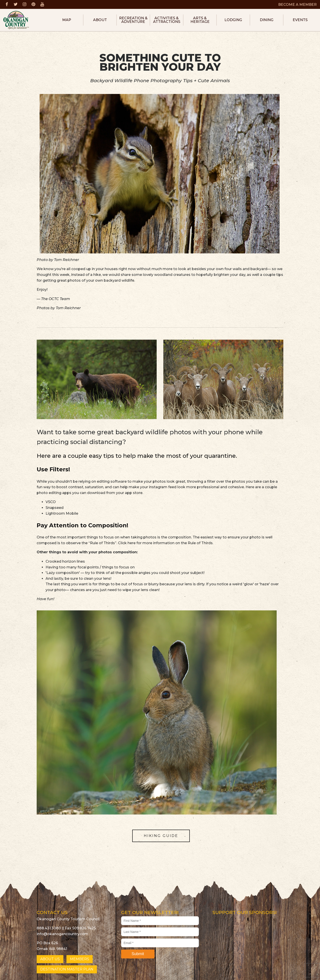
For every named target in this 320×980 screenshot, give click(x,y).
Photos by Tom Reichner (59, 308)
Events (300, 20)
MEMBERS (80, 959)
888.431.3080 (49, 928)
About (100, 20)
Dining (267, 20)
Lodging (233, 20)
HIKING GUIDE (161, 836)
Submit (138, 954)
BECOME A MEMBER (297, 5)
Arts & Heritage (200, 20)
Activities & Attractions (167, 20)
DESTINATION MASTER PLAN (67, 969)
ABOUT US (50, 959)
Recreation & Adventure (133, 20)
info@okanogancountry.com (62, 934)
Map (67, 20)
